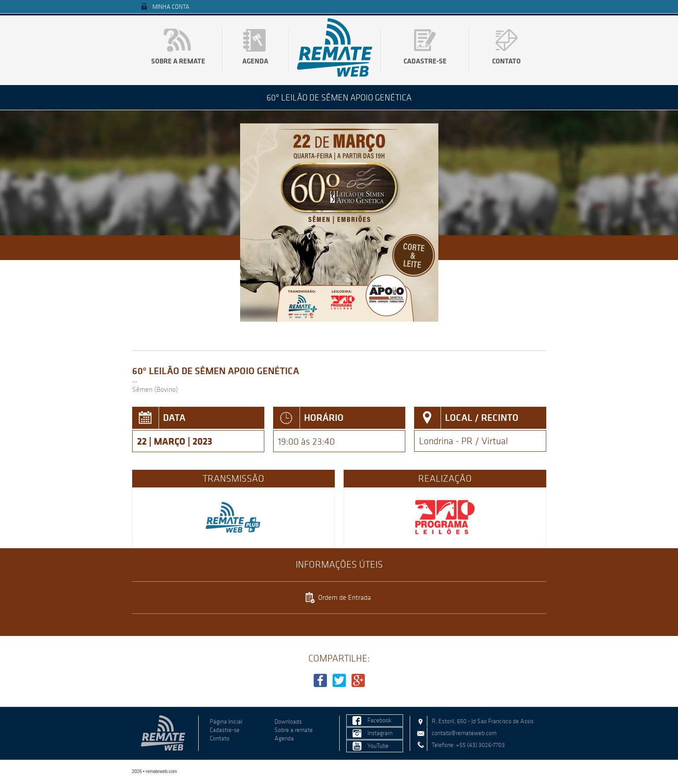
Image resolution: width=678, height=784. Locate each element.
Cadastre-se (425, 61)
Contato (506, 61)
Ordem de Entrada (345, 597)
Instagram (380, 733)
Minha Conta (171, 7)
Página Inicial (226, 722)
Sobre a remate (178, 61)
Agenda (255, 61)
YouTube (378, 746)
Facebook (380, 720)
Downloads (288, 722)
